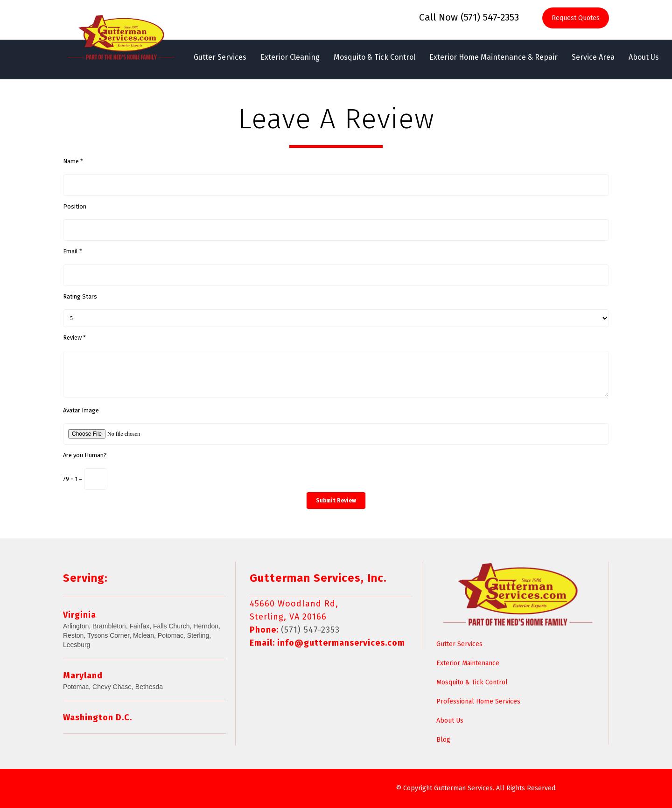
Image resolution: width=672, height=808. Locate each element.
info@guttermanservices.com (341, 643)
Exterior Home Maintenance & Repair (493, 57)
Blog (443, 740)
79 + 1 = (73, 479)
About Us (644, 57)
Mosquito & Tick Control (374, 57)
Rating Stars (80, 296)
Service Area (593, 57)
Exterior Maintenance (468, 663)
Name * (73, 161)
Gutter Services (220, 57)
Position (75, 206)
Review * (74, 338)
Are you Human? (85, 455)
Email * (73, 251)
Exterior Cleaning (290, 57)
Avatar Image (81, 410)
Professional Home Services (478, 701)
